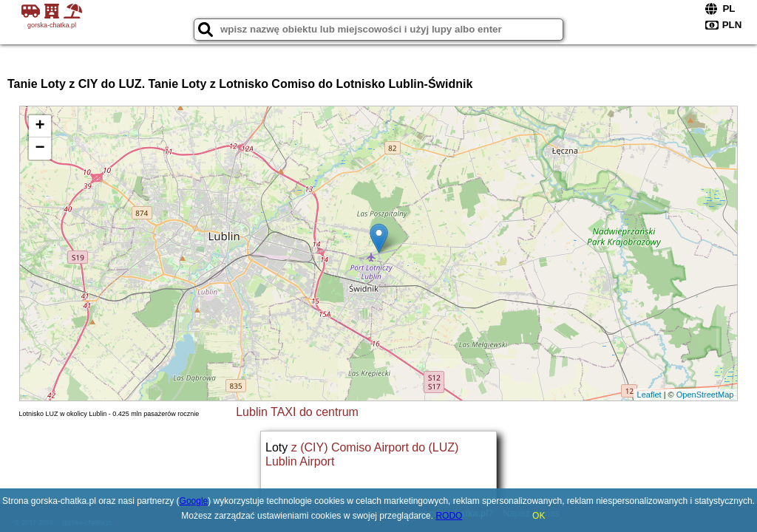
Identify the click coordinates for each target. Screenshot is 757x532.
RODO (449, 516)
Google (194, 501)
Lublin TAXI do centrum (297, 412)
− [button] (40, 149)
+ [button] (40, 126)
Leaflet (649, 395)
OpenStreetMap (705, 395)
